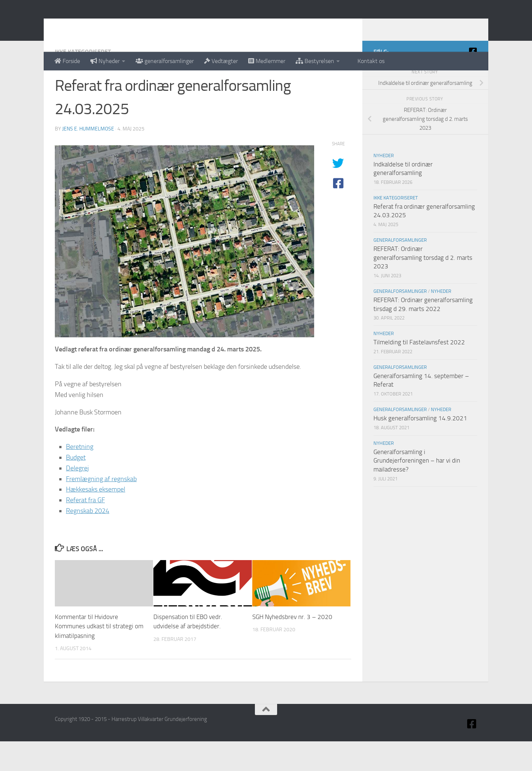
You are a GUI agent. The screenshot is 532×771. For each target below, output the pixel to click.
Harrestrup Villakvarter (129, 26)
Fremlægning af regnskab (101, 509)
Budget (76, 487)
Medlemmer (267, 61)
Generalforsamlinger (400, 270)
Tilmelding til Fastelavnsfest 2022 (419, 372)
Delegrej (77, 498)
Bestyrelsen (315, 61)
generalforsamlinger (165, 61)
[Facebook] (473, 81)
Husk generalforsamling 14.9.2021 (420, 448)
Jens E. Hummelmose (88, 158)
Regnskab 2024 (88, 540)
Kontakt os (367, 61)
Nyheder (105, 61)
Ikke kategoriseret (83, 81)
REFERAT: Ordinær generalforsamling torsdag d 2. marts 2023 (423, 287)
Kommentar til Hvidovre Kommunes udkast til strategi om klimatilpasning (99, 656)
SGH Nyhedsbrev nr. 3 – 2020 (292, 646)
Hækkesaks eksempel (96, 519)
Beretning (80, 476)
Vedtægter (221, 61)
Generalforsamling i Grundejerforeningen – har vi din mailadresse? (417, 490)
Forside (67, 61)
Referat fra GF (85, 530)
